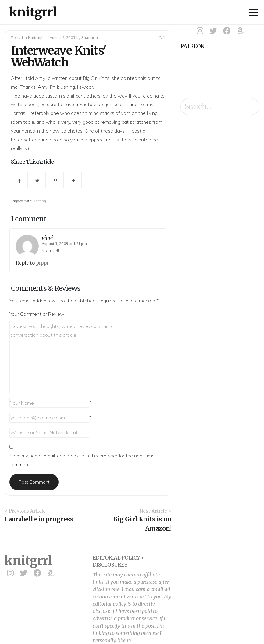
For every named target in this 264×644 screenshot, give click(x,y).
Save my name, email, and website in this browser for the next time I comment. (83, 460)
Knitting (35, 38)
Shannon (90, 38)
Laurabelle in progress (39, 519)
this (142, 78)
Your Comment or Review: (37, 314)
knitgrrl (33, 12)
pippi (47, 238)
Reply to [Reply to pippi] (26, 263)
